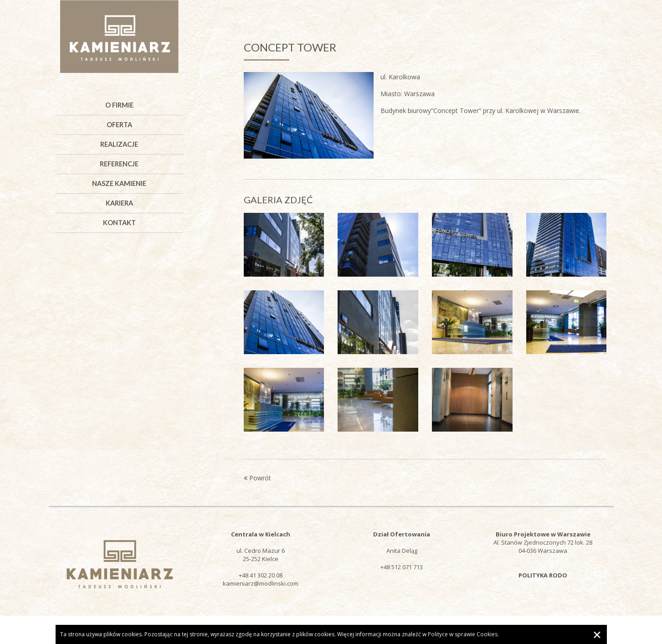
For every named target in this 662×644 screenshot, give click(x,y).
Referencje (119, 164)
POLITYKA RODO (543, 575)
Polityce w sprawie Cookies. (463, 634)
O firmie (119, 105)
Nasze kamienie (119, 183)
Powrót (257, 478)
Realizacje (119, 144)
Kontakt (119, 223)
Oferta (119, 125)
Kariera (119, 203)
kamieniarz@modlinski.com (261, 583)
